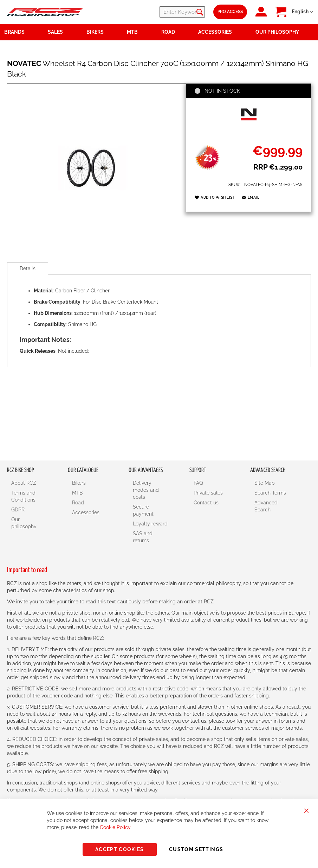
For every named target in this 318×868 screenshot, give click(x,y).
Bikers (79, 483)
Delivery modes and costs (146, 490)
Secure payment (143, 510)
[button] (302, 12)
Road (78, 503)
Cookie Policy (115, 827)
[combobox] (163, 12)
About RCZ (24, 483)
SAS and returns (143, 537)
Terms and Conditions (23, 496)
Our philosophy (24, 523)
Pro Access (230, 12)
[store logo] (45, 12)
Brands (14, 32)
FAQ (198, 483)
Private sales (208, 493)
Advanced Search (266, 506)
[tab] (28, 269)
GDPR (18, 510)
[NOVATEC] (249, 125)
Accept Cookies (120, 849)
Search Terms (270, 493)
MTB (77, 493)
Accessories (86, 512)
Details (28, 269)
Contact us (206, 503)
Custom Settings (196, 849)
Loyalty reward (150, 524)
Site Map (265, 483)
